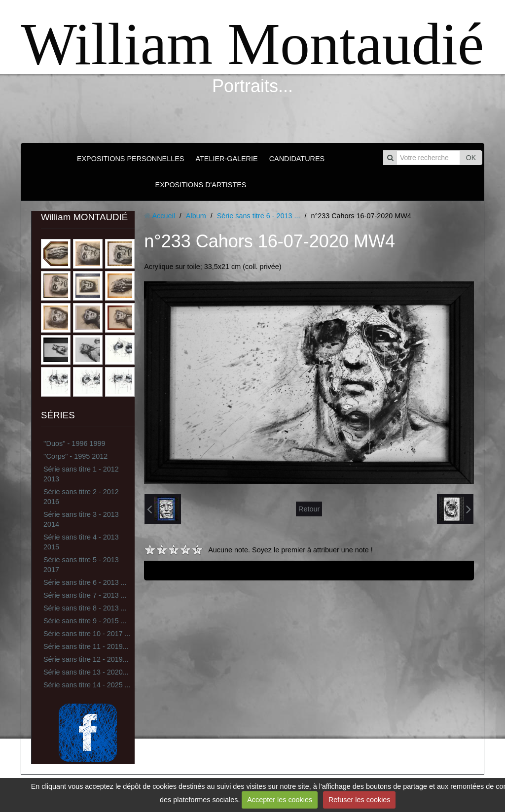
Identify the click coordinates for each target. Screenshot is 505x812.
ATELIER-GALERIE (226, 159)
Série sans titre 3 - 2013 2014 (81, 519)
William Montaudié (252, 44)
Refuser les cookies (360, 800)
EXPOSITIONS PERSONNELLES (131, 159)
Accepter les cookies (280, 800)
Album (196, 216)
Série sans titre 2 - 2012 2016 (81, 497)
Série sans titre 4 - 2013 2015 (81, 542)
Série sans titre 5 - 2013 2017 (81, 565)
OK (471, 158)
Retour (309, 509)
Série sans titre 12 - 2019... (86, 659)
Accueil (163, 216)
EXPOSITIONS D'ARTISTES (201, 185)
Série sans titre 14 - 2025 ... (87, 685)
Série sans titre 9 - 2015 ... (85, 621)
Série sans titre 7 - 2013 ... (85, 595)
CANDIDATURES (297, 159)
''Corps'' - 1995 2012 (75, 456)
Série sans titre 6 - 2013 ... (85, 582)
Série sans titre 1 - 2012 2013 (81, 474)
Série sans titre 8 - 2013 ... (85, 608)
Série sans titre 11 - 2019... (86, 646)
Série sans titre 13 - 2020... (86, 672)
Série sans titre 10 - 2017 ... (87, 634)
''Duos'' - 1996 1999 (74, 443)
